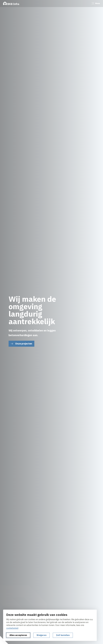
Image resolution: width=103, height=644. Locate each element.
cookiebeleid (12, 628)
